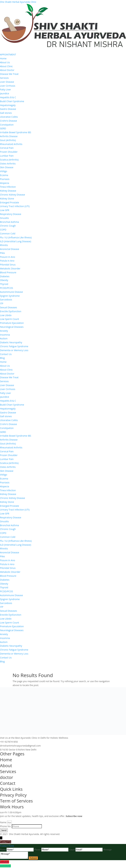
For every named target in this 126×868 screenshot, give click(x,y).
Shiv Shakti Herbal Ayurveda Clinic (18, 2)
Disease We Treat (9, 74)
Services (4, 78)
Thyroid (4, 284)
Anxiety (4, 331)
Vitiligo (4, 171)
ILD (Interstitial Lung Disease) (16, 241)
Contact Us (6, 354)
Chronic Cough (8, 226)
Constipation (7, 125)
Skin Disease (7, 167)
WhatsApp (5, 866)
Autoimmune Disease (11, 292)
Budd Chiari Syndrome (12, 101)
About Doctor (7, 70)
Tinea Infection (8, 187)
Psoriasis (5, 179)
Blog (2, 358)
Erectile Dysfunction (11, 311)
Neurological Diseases (12, 327)
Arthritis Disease (9, 136)
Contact (8, 783)
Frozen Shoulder (9, 152)
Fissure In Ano (8, 257)
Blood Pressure (8, 272)
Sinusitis (4, 218)
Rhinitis (4, 245)
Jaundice (5, 93)
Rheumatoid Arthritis (11, 144)
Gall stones (6, 113)
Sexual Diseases (9, 307)
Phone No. (6, 826)
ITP (2, 303)
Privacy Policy (13, 795)
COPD (3, 230)
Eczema (4, 175)
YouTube (5, 862)
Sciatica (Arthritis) (9, 160)
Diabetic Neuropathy (11, 342)
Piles (2, 253)
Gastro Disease (8, 109)
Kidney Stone (7, 199)
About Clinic (6, 66)
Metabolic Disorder (10, 268)
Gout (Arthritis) (8, 140)
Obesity (4, 280)
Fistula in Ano (7, 261)
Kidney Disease (8, 191)
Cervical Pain (7, 148)
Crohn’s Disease (8, 121)
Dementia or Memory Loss (14, 350)
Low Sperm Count (10, 319)
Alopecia (5, 183)
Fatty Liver (5, 89)
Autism (4, 338)
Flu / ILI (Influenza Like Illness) (16, 237)
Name (4, 822)
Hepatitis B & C (8, 97)
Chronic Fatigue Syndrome (14, 346)
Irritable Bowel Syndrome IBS (16, 132)
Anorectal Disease (10, 249)
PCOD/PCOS (6, 288)
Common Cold (8, 234)
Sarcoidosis (6, 300)
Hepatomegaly (8, 105)
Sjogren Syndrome (10, 296)
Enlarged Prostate (10, 202)
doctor (7, 777)
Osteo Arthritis (8, 164)
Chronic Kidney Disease (12, 195)
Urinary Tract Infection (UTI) (15, 206)
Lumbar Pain (7, 156)
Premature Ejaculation (12, 323)
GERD (3, 128)
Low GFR (5, 210)
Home (3, 58)
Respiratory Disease (11, 214)
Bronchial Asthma (9, 222)
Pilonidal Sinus (8, 265)
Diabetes (5, 276)
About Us (5, 62)
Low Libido (6, 315)
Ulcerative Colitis (9, 117)
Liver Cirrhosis (8, 86)
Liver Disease (7, 82)
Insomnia (5, 335)
